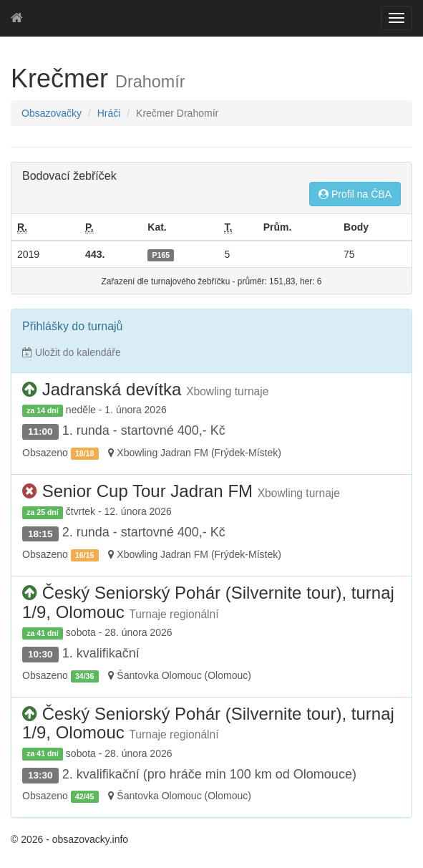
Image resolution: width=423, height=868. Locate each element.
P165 (161, 255)
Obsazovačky (52, 113)
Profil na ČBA (355, 194)
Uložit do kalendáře (72, 352)
